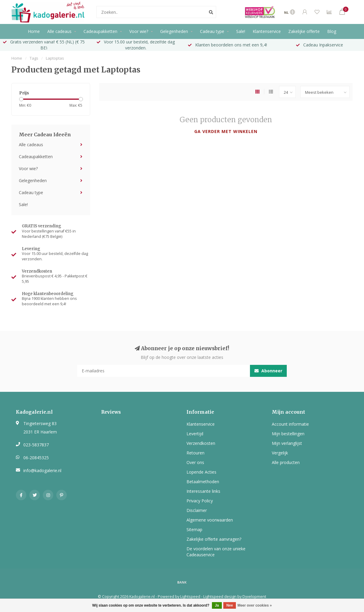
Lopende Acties (201, 472)
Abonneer (268, 371)
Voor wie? (139, 31)
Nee (230, 605)
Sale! (241, 31)
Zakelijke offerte (304, 31)
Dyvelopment (254, 597)
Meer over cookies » (255, 605)
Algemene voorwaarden (210, 520)
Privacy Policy (200, 501)
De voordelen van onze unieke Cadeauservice (216, 552)
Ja (217, 605)
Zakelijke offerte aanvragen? (214, 539)
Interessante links (203, 491)
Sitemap (194, 529)
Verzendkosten (201, 443)
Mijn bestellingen (288, 434)
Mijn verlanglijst (287, 443)
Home (34, 31)
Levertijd (195, 434)
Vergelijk (280, 453)
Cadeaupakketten (100, 31)
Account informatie (290, 424)
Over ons (195, 462)
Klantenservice (267, 31)
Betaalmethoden (203, 482)
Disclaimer (197, 510)
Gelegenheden (174, 31)
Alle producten (286, 462)
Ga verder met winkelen (226, 131)
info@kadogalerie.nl (42, 470)
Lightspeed (190, 597)
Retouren (195, 453)
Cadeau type (212, 31)
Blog (332, 31)
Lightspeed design (220, 597)
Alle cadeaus (59, 31)
